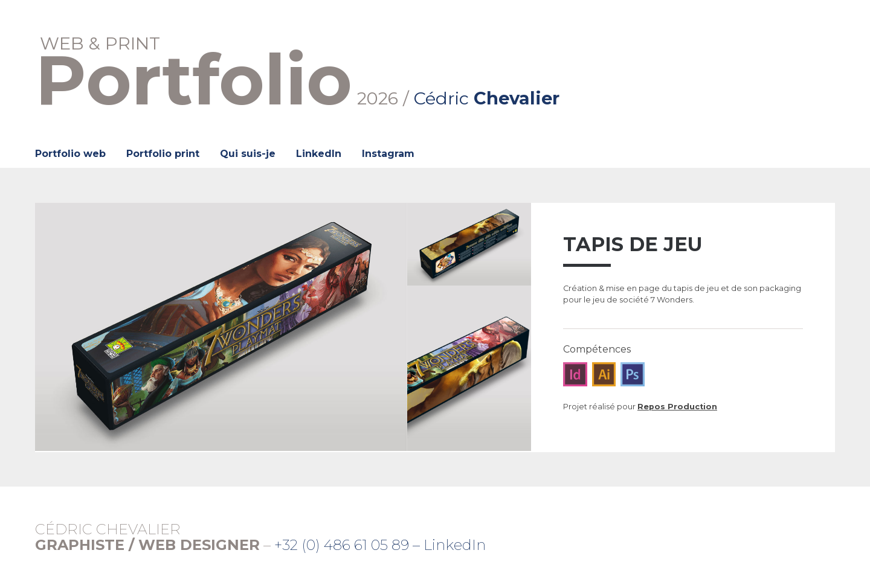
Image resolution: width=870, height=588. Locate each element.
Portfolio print (163, 154)
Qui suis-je (248, 154)
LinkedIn (319, 154)
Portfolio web (70, 154)
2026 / (298, 72)
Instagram (388, 154)
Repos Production (677, 407)
